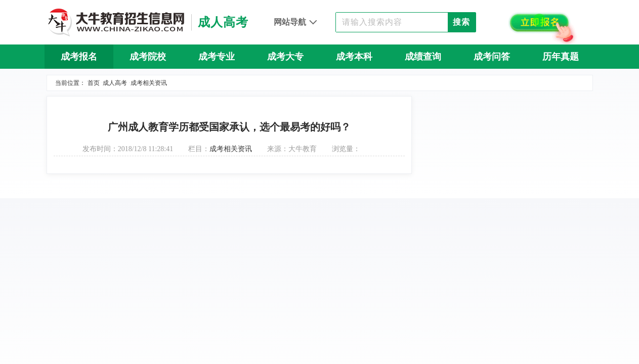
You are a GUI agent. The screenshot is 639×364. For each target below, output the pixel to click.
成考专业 (217, 57)
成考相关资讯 (149, 83)
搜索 (461, 22)
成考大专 (285, 57)
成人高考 (115, 83)
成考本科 (354, 57)
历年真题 (561, 57)
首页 (94, 83)
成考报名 (79, 57)
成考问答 (492, 57)
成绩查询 (423, 57)
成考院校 (148, 57)
